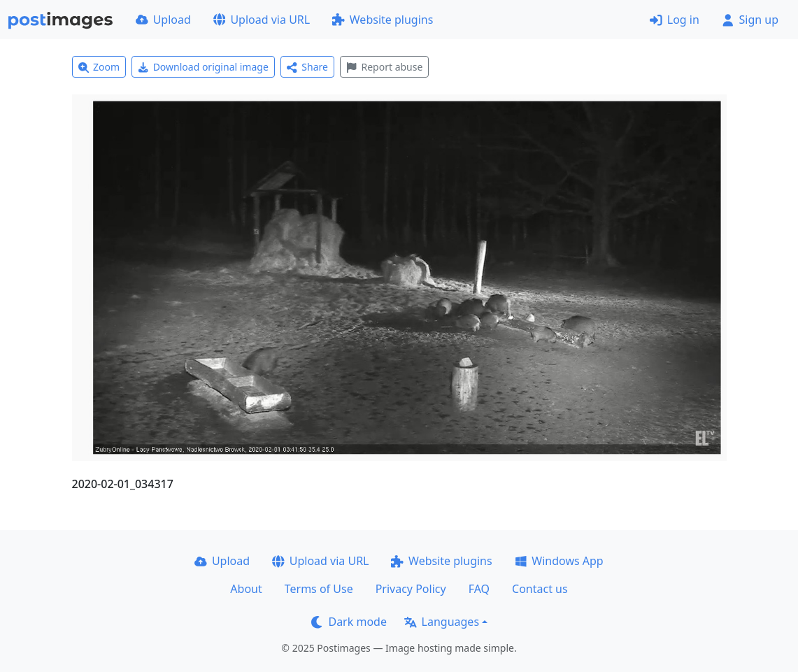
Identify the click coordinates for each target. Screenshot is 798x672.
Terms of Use (319, 589)
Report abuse (384, 67)
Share (307, 67)
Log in (675, 20)
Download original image (203, 67)
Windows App (559, 561)
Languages (442, 622)
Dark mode (349, 622)
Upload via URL (262, 20)
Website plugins (383, 20)
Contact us (540, 589)
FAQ (479, 589)
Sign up (750, 20)
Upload (163, 20)
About (246, 589)
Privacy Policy (411, 589)
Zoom (99, 67)
